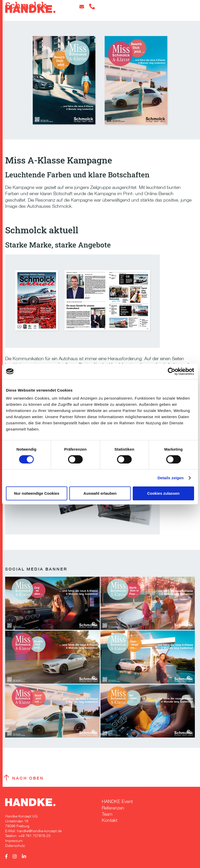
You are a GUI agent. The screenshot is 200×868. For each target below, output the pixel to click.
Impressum (14, 841)
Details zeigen (170, 478)
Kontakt (110, 820)
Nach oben (28, 778)
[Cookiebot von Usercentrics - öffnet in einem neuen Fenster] (172, 371)
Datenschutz (15, 845)
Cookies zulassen (163, 493)
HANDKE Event (117, 801)
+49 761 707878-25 (34, 836)
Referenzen (113, 808)
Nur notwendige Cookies (37, 493)
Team (107, 814)
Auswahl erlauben (100, 493)
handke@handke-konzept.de (39, 831)
